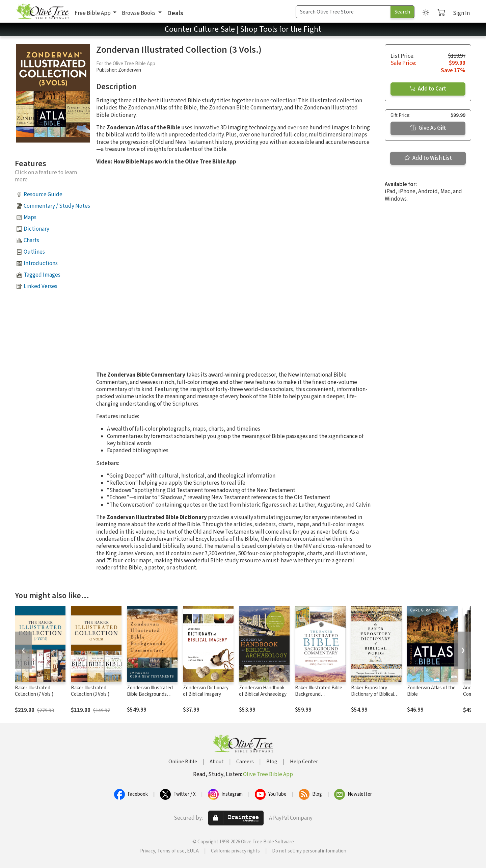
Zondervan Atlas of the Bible (431, 691)
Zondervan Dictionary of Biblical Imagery (206, 691)
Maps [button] (30, 218)
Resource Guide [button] (43, 195)
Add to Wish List (428, 158)
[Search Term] (343, 12)
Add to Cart (428, 89)
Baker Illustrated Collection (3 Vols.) (90, 691)
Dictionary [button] (36, 229)
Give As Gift (428, 128)
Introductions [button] (41, 263)
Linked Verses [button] (40, 286)
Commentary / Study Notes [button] (57, 206)
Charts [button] (31, 240)
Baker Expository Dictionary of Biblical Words (372, 694)
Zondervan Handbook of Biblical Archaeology (263, 691)
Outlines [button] (34, 252)
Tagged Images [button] (42, 275)
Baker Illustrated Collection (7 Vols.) (34, 691)
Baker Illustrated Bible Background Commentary (319, 694)
